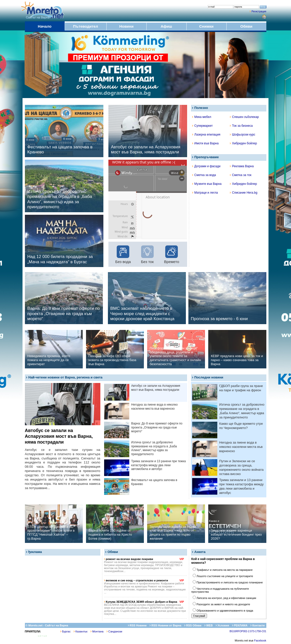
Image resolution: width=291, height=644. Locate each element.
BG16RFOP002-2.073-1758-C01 (248, 631)
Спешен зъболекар (244, 117)
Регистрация (259, 11)
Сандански (114, 631)
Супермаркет (202, 126)
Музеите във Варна (207, 184)
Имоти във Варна (205, 143)
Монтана (97, 631)
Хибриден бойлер (243, 143)
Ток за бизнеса (241, 126)
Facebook (260, 640)
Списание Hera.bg (244, 193)
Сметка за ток (241, 175)
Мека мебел (202, 117)
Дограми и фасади (206, 166)
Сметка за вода (204, 175)
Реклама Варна (242, 166)
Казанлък (81, 631)
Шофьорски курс (243, 135)
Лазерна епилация (206, 135)
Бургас (66, 631)
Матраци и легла (205, 193)
